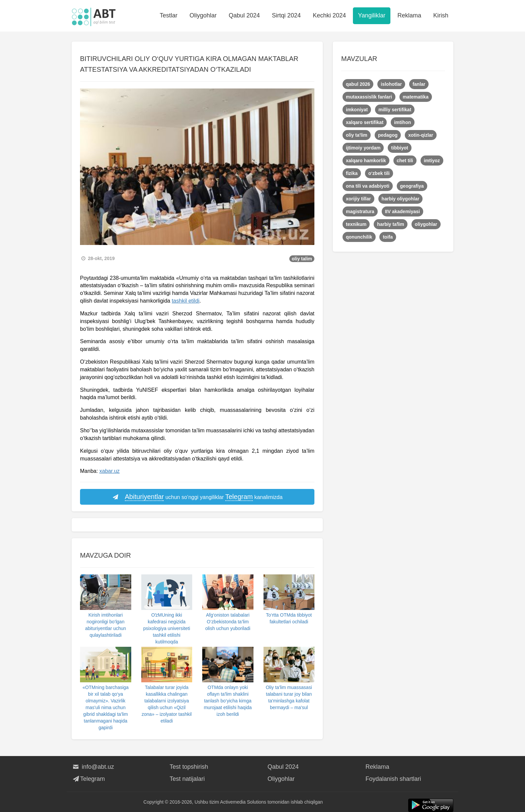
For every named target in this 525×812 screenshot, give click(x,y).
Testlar (169, 15)
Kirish (441, 15)
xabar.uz (109, 471)
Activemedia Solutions (243, 802)
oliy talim (302, 259)
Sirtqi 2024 (286, 15)
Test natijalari (187, 779)
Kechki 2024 (329, 15)
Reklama (409, 15)
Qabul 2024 (244, 15)
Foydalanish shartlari (393, 779)
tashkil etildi (186, 301)
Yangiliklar (372, 15)
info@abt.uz (93, 767)
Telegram (88, 779)
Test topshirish (189, 767)
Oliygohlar (203, 15)
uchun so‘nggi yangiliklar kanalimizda (197, 497)
